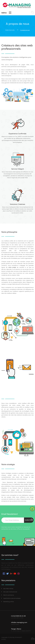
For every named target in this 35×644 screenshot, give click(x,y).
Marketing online (8, 602)
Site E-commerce (8, 595)
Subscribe (29, 520)
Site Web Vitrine (7, 589)
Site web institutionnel (9, 592)
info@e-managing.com (19, 622)
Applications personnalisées (11, 598)
